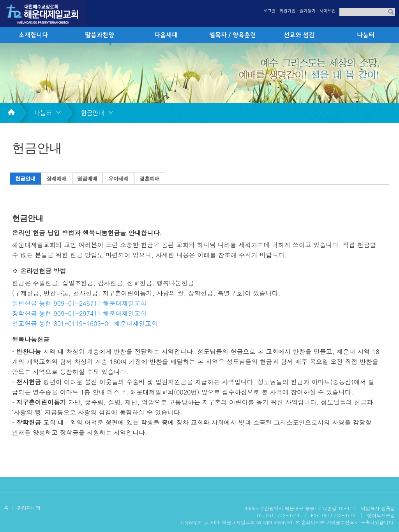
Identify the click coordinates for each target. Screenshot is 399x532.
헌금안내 (25, 179)
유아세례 (118, 179)
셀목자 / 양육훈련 (233, 35)
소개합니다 (33, 35)
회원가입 (287, 11)
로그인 (269, 11)
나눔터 (366, 35)
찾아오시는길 (381, 515)
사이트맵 (327, 11)
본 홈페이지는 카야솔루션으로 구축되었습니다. (345, 522)
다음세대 (166, 35)
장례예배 (56, 179)
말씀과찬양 (100, 35)
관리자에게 (29, 508)
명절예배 (87, 179)
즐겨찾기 (307, 11)
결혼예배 (150, 179)
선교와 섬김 (299, 35)
